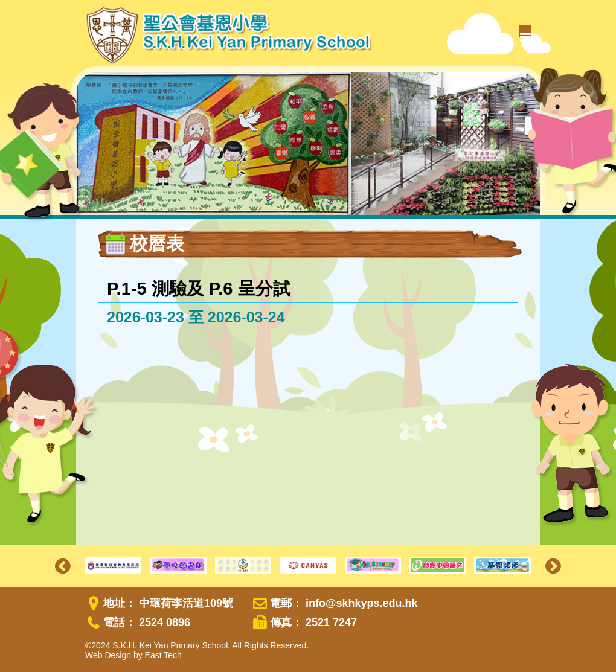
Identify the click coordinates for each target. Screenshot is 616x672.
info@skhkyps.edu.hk (362, 603)
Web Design (108, 655)
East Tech (163, 655)
